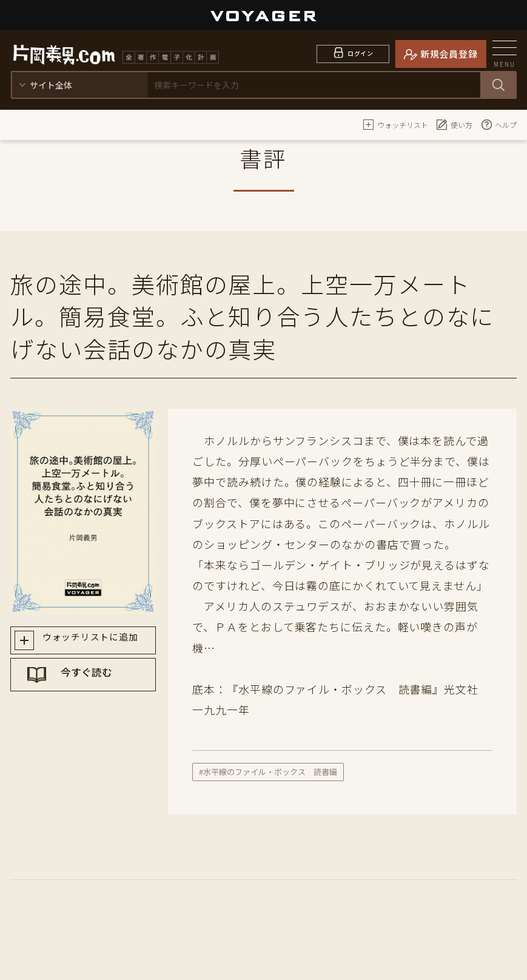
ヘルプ (498, 124)
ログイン (361, 54)
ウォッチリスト (395, 124)
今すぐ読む (95, 685)
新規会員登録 (449, 54)
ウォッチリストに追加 (94, 642)
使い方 (454, 124)
